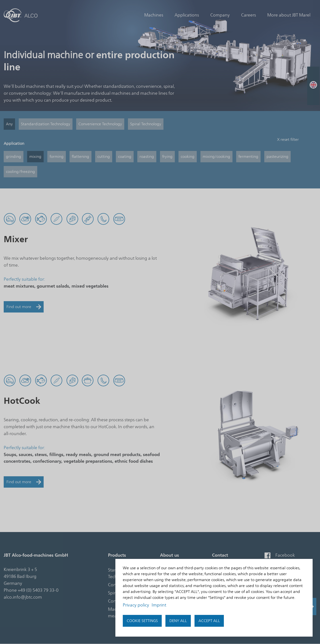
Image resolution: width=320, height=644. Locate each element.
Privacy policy (136, 605)
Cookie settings (142, 621)
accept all (209, 621)
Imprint (159, 605)
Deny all (178, 621)
